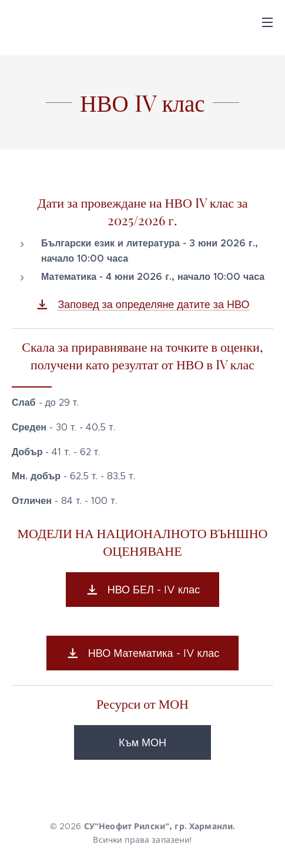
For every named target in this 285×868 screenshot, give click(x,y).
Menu (267, 22)
